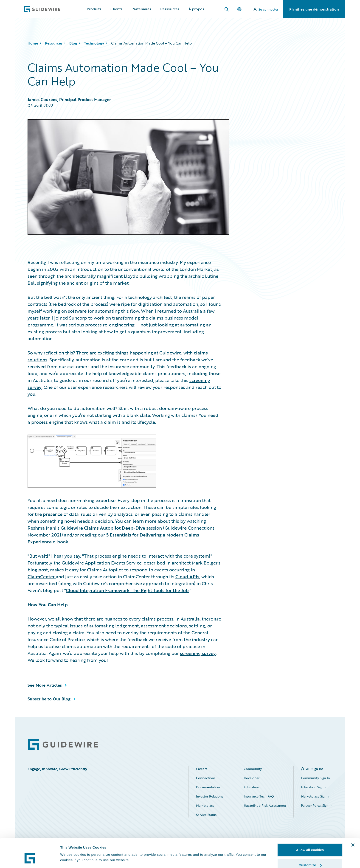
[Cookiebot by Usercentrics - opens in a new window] (30, 859)
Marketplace (205, 805)
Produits (94, 9)
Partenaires (141, 9)
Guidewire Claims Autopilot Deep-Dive (103, 528)
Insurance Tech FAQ (259, 796)
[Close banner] (353, 821)
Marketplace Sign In (316, 796)
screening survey (198, 653)
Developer (252, 778)
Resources (54, 43)
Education (252, 787)
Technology (94, 43)
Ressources (170, 9)
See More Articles (45, 685)
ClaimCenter (42, 576)
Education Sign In (314, 787)
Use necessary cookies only (310, 856)
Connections (206, 778)
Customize (310, 841)
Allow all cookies (310, 826)
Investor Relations (210, 796)
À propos (196, 9)
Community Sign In (315, 778)
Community (253, 769)
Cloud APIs (187, 576)
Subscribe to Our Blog (49, 699)
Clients (116, 9)
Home (33, 43)
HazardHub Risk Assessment (265, 805)
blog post (38, 570)
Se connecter (266, 9)
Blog (73, 43)
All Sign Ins (315, 769)
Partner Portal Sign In (317, 805)
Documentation (208, 787)
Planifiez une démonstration (314, 9)
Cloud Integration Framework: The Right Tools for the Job (127, 590)
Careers (202, 769)
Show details (71, 848)
